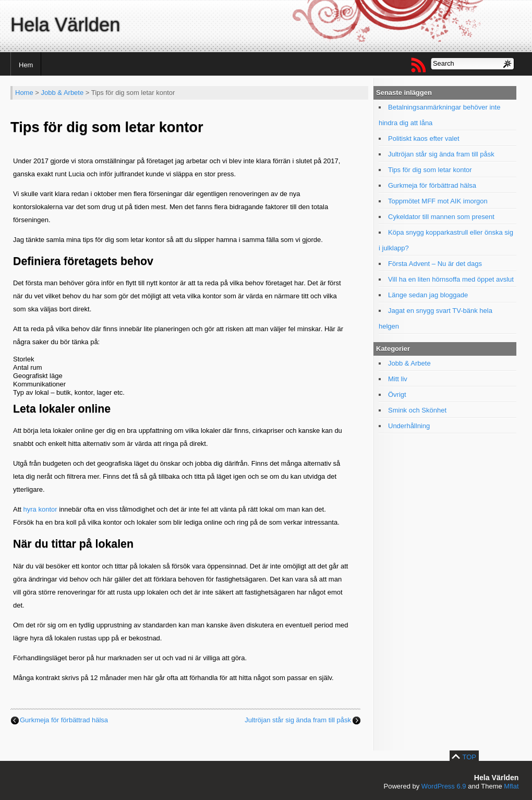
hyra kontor (40, 509)
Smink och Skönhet (417, 410)
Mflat (511, 786)
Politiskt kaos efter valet (424, 138)
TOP (470, 757)
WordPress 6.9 (444, 786)
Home (24, 93)
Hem (26, 65)
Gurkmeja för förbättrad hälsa (64, 720)
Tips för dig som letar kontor (430, 170)
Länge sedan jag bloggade (428, 295)
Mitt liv (398, 379)
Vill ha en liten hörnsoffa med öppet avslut (451, 279)
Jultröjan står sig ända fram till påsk (298, 720)
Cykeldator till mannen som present (441, 217)
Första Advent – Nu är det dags (435, 264)
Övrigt (397, 395)
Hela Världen (65, 25)
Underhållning (409, 426)
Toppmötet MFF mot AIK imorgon (438, 201)
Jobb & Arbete (63, 93)
